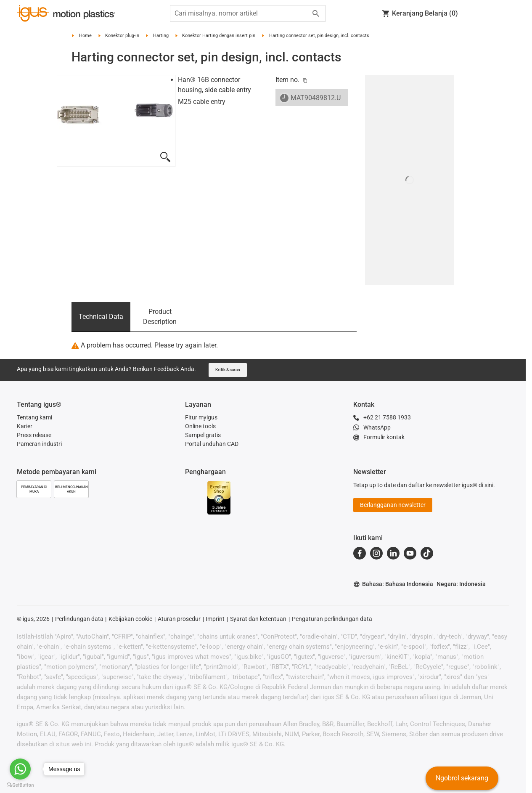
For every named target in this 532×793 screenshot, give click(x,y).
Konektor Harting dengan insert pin (219, 36)
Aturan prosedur (179, 619)
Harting (161, 36)
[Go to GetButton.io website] (20, 785)
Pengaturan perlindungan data (332, 619)
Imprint (215, 619)
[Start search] (316, 13)
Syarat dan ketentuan (258, 619)
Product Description (160, 317)
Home (85, 36)
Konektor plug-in (122, 36)
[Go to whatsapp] (20, 769)
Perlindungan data (79, 619)
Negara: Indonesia (461, 584)
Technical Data (101, 317)
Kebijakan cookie (130, 619)
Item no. (287, 80)
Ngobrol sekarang (462, 778)
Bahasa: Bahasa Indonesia (393, 584)
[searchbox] (241, 13)
